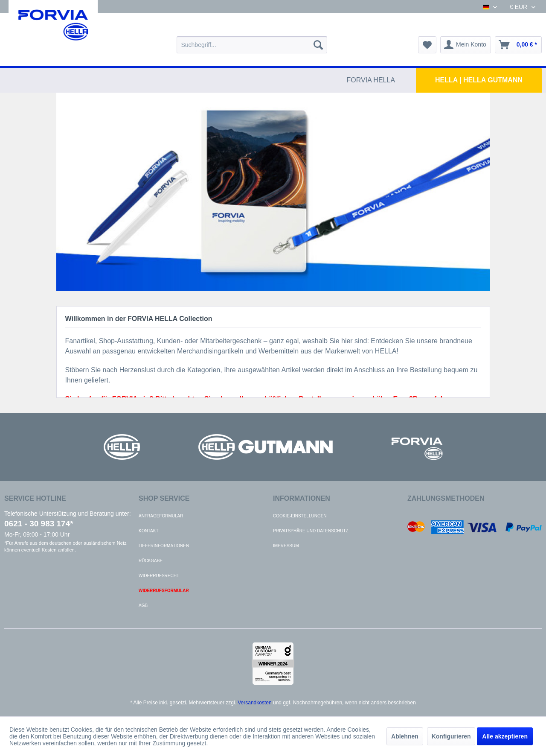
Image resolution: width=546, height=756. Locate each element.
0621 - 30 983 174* (39, 524)
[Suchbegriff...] (252, 45)
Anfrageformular (161, 516)
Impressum (286, 546)
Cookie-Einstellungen (300, 516)
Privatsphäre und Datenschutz (311, 531)
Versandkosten (254, 703)
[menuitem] (252, 45)
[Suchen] (318, 45)
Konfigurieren (451, 736)
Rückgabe (151, 561)
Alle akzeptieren (505, 736)
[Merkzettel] (427, 45)
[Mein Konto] (466, 45)
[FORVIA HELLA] (371, 80)
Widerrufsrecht (159, 576)
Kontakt (148, 531)
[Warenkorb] (518, 45)
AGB (143, 606)
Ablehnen (405, 736)
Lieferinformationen (164, 546)
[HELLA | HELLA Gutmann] (479, 80)
